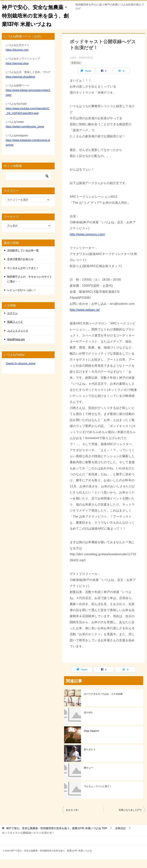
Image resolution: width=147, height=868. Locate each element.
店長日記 (76, 71)
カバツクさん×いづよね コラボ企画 (103, 702)
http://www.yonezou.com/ (87, 243)
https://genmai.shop (17, 72)
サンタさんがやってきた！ (23, 277)
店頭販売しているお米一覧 (23, 259)
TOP (57, 837)
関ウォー (89, 776)
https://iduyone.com (17, 58)
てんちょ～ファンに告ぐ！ (98, 795)
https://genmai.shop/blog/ (20, 85)
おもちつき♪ (72, 818)
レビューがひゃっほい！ (22, 299)
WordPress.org (16, 348)
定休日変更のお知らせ (20, 268)
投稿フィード (15, 330)
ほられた (89, 721)
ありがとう (90, 758)
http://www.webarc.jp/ (85, 318)
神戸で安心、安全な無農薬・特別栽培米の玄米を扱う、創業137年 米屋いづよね (36, 19)
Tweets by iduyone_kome (21, 372)
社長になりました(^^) (130, 818)
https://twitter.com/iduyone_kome (25, 135)
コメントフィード (18, 339)
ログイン (12, 322)
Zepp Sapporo (91, 739)
